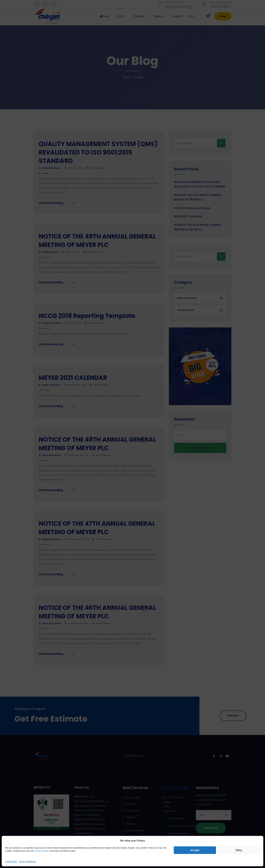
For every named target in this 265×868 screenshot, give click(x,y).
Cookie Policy (11, 862)
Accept (195, 850)
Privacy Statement (27, 862)
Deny (239, 850)
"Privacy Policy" (41, 851)
